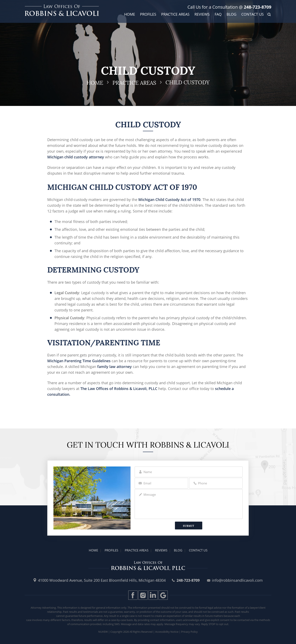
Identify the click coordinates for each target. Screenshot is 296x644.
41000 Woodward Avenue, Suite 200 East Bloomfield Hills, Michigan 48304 (102, 580)
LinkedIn (153, 595)
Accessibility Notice (167, 632)
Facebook (133, 595)
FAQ (218, 14)
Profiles (148, 14)
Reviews (202, 14)
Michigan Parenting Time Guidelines (79, 361)
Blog (231, 14)
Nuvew (103, 632)
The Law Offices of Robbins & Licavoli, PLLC (119, 389)
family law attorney (114, 367)
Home (130, 14)
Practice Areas (175, 14)
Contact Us (253, 14)
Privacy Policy (189, 632)
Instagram (143, 595)
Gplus (163, 595)
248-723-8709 (257, 7)
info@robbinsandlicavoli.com (237, 580)
